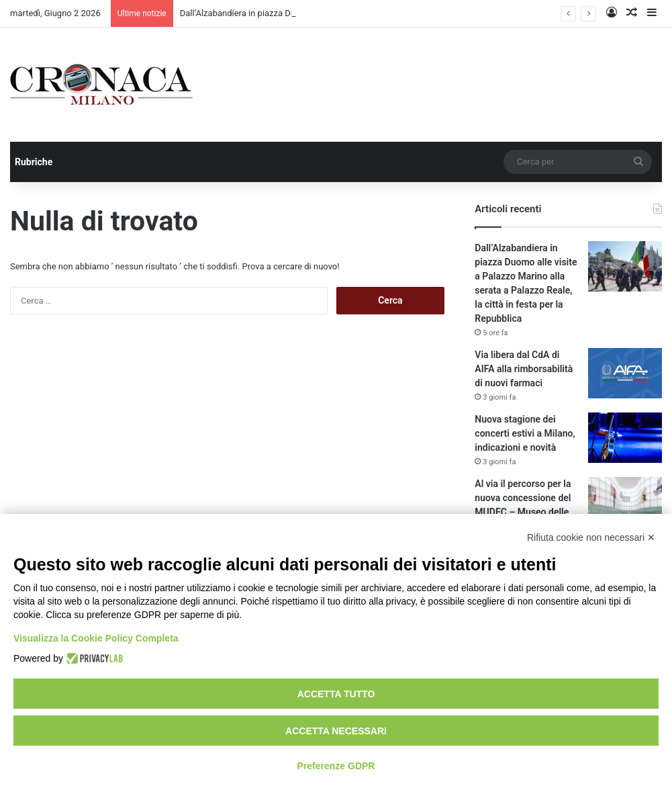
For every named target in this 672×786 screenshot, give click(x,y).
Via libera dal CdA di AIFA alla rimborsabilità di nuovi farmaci (524, 369)
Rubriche (34, 162)
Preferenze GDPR (336, 766)
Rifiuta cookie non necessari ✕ (591, 537)
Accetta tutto (336, 694)
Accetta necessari (336, 731)
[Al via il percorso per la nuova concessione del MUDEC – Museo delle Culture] (625, 502)
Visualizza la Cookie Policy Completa (96, 638)
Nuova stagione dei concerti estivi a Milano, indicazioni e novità (525, 433)
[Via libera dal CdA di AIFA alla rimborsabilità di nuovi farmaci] (625, 373)
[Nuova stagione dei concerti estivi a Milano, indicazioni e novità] (625, 438)
